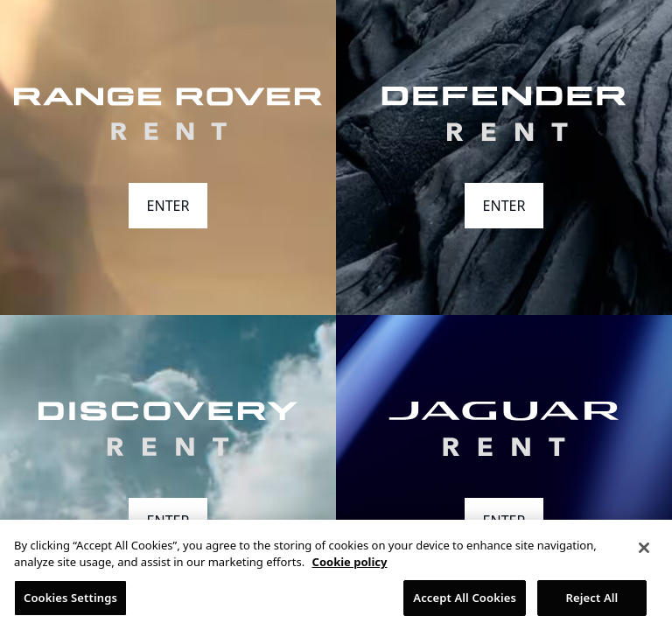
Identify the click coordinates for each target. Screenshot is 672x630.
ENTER (168, 206)
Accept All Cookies (465, 602)
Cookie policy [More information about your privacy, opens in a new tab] (350, 566)
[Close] (644, 552)
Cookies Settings (70, 602)
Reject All (592, 602)
